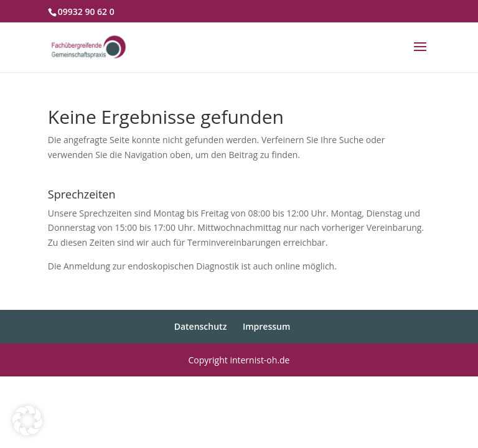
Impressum (266, 326)
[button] (27, 421)
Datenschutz (201, 326)
